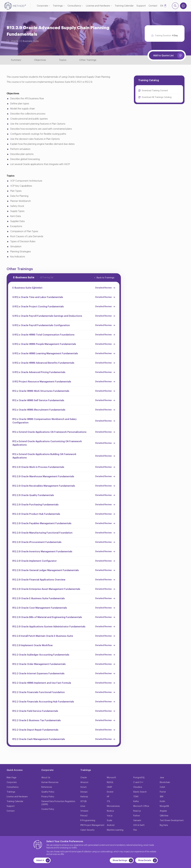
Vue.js (110, 816)
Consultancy (74, 6)
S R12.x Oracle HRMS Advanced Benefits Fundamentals (43, 363)
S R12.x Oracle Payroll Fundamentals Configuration (41, 325)
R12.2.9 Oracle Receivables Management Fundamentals (44, 486)
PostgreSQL (139, 778)
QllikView (164, 816)
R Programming (88, 821)
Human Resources (50, 782)
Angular (163, 811)
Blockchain (165, 782)
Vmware (84, 811)
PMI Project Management (92, 825)
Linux (83, 806)
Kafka (136, 801)
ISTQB (83, 801)
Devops (84, 792)
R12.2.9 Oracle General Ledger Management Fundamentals (46, 570)
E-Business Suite (30, 41)
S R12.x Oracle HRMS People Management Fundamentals (44, 344)
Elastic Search (140, 792)
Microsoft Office (141, 806)
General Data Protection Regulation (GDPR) (58, 803)
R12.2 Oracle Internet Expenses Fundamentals (38, 674)
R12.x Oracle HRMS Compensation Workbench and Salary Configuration (45, 421)
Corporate (42, 6)
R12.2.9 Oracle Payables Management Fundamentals (42, 523)
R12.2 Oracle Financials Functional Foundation (39, 692)
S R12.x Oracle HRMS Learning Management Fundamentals (45, 354)
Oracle (15, 41)
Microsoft (111, 778)
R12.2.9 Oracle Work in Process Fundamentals (38, 467)
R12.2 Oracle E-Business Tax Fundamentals (37, 720)
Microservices (113, 806)
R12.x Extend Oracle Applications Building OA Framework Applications (44, 456)
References (47, 787)
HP (108, 797)
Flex (135, 830)
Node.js (110, 811)
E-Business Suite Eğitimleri (27, 288)
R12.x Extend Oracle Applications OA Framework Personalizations (49, 432)
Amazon (84, 782)
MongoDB (164, 806)
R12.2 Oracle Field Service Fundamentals (35, 711)
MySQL (110, 782)
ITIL (109, 801)
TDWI (136, 797)
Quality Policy (48, 792)
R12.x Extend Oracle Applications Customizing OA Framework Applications (47, 443)
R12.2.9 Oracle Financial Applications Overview (39, 580)
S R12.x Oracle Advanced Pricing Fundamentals (39, 372)
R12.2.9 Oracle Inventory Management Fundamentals (42, 552)
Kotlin (162, 801)
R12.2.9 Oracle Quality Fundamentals (33, 495)
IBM (162, 797)
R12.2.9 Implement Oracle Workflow (33, 645)
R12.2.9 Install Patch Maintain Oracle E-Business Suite (43, 636)
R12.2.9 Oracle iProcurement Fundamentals (37, 542)
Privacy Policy (48, 797)
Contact (153, 6)
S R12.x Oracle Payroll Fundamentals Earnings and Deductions (47, 316)
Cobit (162, 787)
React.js (137, 811)
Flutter (163, 792)
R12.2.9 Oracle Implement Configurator (35, 561)
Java (162, 778)
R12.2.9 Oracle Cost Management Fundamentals (40, 608)
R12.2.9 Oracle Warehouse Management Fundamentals (43, 477)
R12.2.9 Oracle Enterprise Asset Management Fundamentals (46, 589)
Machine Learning (115, 830)
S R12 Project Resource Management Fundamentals (42, 382)
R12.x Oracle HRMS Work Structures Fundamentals (41, 391)
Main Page (11, 778)
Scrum (83, 787)
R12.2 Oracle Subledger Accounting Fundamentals (41, 655)
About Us (46, 778)
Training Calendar (124, 6)
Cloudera (138, 787)
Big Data (164, 825)
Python (137, 816)
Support (141, 6)
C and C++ (138, 782)
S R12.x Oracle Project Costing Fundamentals (38, 307)
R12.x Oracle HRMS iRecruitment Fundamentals (39, 410)
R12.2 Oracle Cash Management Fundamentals (39, 739)
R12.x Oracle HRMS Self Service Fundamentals (38, 400)
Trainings (58, 6)
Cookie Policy (48, 809)
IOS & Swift (139, 825)
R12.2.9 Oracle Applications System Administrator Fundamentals (49, 627)
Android (111, 825)
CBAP (109, 787)
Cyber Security (87, 830)
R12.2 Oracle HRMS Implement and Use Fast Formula (42, 683)
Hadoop (84, 797)
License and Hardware (98, 6)
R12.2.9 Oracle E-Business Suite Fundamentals (39, 598)
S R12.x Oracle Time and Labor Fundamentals (38, 297)
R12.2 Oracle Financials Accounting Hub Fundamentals (43, 702)
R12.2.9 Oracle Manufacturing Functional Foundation (42, 533)
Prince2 (84, 816)
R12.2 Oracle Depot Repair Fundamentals (35, 730)
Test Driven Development (172, 821)
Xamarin (137, 821)
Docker (110, 792)
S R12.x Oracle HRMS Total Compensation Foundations (43, 335)
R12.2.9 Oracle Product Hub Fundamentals (36, 514)
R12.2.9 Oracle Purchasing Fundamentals (35, 505)
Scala (109, 821)
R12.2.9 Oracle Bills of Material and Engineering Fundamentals (47, 617)
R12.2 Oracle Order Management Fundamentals (39, 664)
